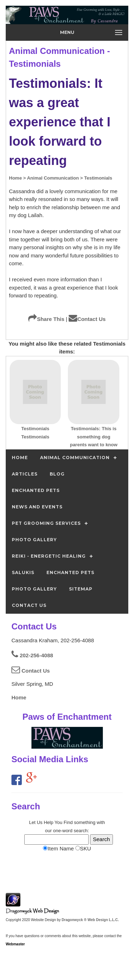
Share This (46, 319)
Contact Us (87, 319)
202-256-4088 (32, 655)
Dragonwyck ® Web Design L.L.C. (90, 920)
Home (19, 697)
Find (68, 822)
